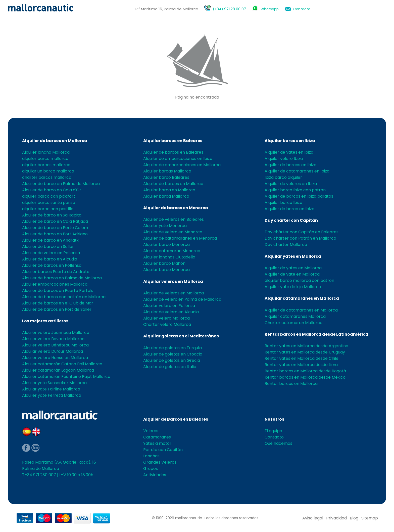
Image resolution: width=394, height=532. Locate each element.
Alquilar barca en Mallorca (169, 190)
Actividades (155, 475)
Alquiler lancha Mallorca (46, 152)
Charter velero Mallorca (167, 324)
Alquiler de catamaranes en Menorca (180, 238)
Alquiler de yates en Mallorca (293, 268)
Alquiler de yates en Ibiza (289, 152)
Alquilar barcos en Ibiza (290, 141)
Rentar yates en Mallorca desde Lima (301, 365)
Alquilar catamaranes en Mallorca (302, 298)
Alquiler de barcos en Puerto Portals (58, 291)
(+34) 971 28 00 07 (229, 9)
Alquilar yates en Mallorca (293, 256)
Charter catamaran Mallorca (293, 323)
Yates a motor (157, 443)
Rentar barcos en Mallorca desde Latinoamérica (316, 334)
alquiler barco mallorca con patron (299, 280)
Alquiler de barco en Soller (48, 247)
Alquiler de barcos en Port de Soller (57, 309)
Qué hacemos (278, 443)
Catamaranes (157, 437)
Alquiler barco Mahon (164, 263)
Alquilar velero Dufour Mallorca (53, 351)
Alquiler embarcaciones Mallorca (55, 284)
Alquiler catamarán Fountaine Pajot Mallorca (66, 376)
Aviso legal (313, 518)
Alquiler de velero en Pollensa (51, 253)
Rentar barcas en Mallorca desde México (305, 377)
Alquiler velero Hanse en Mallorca (55, 358)
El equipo (273, 431)
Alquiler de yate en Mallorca (292, 274)
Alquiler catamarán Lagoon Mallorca (58, 370)
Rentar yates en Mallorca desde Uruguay (305, 352)
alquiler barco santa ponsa (49, 203)
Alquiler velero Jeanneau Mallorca (56, 332)
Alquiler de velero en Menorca (173, 232)
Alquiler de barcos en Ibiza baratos (299, 196)
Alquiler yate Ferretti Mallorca (52, 395)
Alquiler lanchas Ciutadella (169, 257)
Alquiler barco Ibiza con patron (295, 190)
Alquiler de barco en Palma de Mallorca (61, 184)
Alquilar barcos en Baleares (173, 141)
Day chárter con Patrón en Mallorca (300, 238)
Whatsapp (270, 9)
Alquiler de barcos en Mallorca (55, 141)
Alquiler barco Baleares (166, 177)
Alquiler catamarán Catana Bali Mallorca (62, 364)
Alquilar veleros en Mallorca (173, 281)
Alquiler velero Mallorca (166, 318)
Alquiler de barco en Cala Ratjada (55, 221)
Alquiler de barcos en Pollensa (52, 265)
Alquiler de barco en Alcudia (50, 259)
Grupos (151, 469)
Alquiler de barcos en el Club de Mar (58, 303)
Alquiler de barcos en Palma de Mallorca (62, 278)
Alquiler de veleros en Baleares (174, 219)
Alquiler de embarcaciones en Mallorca (182, 165)
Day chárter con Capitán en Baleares (302, 232)
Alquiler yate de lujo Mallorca (293, 287)
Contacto (302, 9)
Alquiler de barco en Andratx (50, 240)
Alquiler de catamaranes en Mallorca (301, 310)
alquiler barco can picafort (49, 196)
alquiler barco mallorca (45, 159)
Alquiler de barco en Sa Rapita (52, 215)
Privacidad (336, 518)
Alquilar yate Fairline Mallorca (51, 389)
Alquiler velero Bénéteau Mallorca (55, 345)
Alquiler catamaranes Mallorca (295, 316)
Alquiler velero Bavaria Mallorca (53, 339)
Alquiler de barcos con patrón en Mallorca (64, 297)
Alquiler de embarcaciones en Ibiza (178, 159)
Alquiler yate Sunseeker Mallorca (54, 383)
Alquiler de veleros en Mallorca (174, 293)
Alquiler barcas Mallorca (167, 171)
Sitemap (370, 518)
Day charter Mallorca (286, 245)
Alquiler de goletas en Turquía (173, 348)
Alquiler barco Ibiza (283, 203)
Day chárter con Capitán (291, 220)
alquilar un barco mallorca (48, 171)
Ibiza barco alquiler (283, 177)
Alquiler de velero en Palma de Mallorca (182, 299)
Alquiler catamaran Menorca (172, 251)
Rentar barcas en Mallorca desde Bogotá (305, 371)
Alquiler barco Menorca (166, 245)
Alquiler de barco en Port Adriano (55, 234)
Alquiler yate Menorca (165, 226)
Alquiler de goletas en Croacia (173, 354)
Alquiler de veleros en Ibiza (291, 184)
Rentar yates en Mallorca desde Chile (302, 358)
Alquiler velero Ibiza (284, 159)
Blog (354, 518)
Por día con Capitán (163, 450)
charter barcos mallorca (47, 177)
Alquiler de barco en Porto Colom (55, 228)
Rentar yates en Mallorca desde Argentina (306, 346)
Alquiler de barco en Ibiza (289, 209)
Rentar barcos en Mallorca (291, 384)
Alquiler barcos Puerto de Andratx (56, 272)
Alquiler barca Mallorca (166, 196)
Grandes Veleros (160, 462)
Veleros (151, 431)
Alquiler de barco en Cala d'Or (52, 190)
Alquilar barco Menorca (166, 270)
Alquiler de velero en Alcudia (171, 312)
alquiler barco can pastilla (48, 209)
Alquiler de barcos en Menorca (176, 208)
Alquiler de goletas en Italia (170, 367)
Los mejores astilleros (45, 321)
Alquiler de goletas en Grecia (172, 360)
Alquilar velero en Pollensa (169, 306)
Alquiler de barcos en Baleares (173, 152)
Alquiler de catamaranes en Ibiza (297, 171)
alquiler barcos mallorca (46, 165)
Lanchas (151, 456)
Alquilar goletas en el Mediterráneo (181, 336)
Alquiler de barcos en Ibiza (290, 165)
